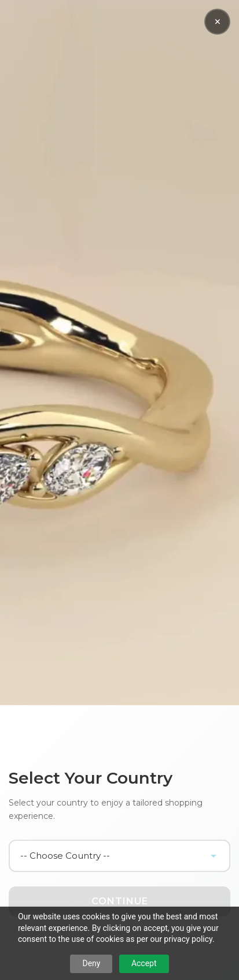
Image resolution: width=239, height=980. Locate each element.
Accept (144, 963)
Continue (120, 901)
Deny (91, 963)
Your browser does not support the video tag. (120, 353)
